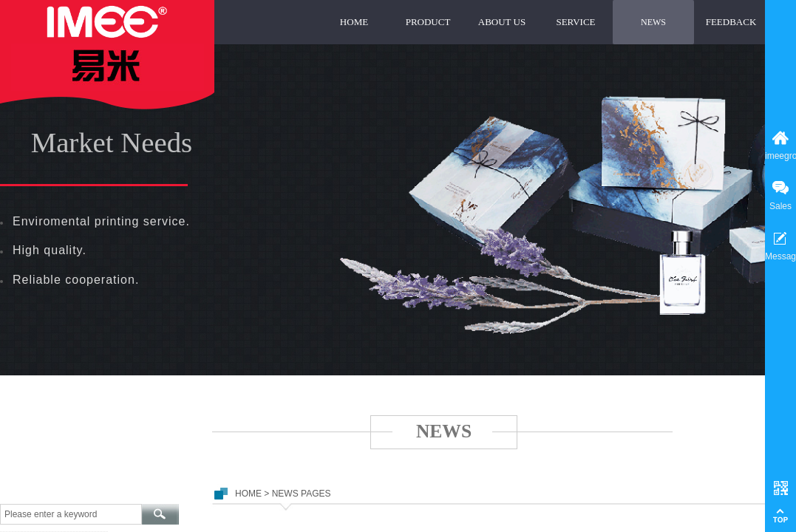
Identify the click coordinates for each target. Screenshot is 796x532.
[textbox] (71, 514)
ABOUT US (502, 22)
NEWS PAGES (302, 494)
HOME (354, 22)
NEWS (653, 22)
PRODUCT (428, 22)
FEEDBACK (731, 22)
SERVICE (575, 22)
